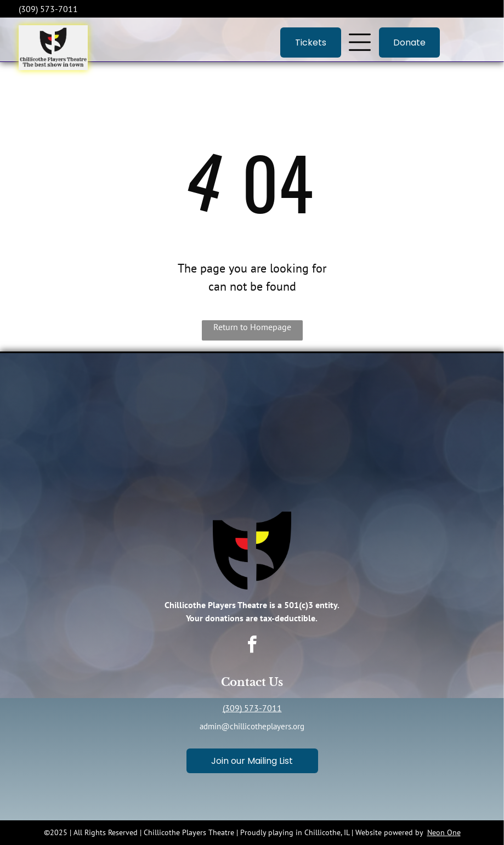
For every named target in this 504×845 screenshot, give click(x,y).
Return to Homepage (252, 327)
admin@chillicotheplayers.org (252, 726)
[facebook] (252, 646)
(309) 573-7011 (252, 708)
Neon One (444, 832)
